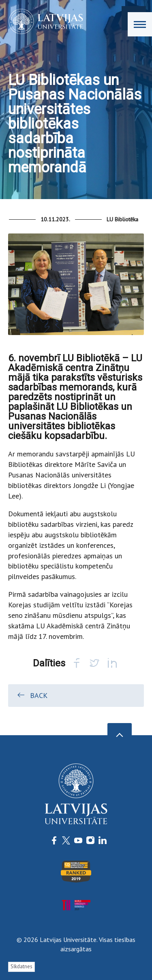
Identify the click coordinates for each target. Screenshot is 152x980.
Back (32, 695)
